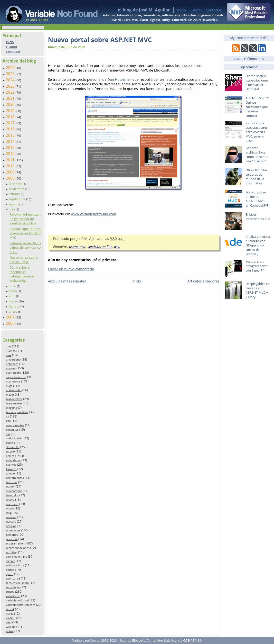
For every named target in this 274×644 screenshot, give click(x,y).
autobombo (14, 390)
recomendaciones (18, 548)
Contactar (214, 10)
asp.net (11, 368)
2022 (11, 92)
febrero (15, 306)
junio (13, 286)
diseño (10, 451)
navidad (11, 517)
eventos (11, 465)
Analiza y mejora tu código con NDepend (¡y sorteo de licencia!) (258, 245)
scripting (12, 552)
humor (10, 486)
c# (7, 416)
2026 (11, 68)
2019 (11, 111)
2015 (11, 135)
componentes (15, 425)
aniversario (13, 359)
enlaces (11, 456)
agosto (14, 204)
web (9, 622)
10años (11, 351)
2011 (11, 160)
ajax (9, 355)
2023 (11, 86)
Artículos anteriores (203, 281)
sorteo (10, 570)
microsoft (12, 504)
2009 (11, 172)
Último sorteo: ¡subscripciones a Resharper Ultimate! (257, 82)
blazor (10, 395)
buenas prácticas (17, 412)
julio (12, 209)
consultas (12, 430)
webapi (11, 627)
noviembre (17, 189)
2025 (11, 74)
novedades (13, 530)
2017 (11, 123)
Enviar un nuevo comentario (71, 269)
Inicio (181, 10)
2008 (11, 178)
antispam (12, 364)
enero (14, 311)
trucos (10, 592)
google (10, 473)
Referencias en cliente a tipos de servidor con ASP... (26, 247)
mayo (13, 291)
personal (12, 539)
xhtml (10, 631)
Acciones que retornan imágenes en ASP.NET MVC (26, 233)
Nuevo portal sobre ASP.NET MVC (24, 260)
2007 (11, 317)
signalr (10, 561)
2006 (11, 323)
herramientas (15, 478)
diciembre (16, 184)
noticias (11, 526)
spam (9, 574)
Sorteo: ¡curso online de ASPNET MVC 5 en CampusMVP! (258, 199)
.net (8, 346)
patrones (12, 535)
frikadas (11, 469)
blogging (11, 408)
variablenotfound (17, 600)
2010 (11, 166)
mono (10, 508)
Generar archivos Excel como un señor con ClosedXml (257, 154)
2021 (11, 98)
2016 (11, 129)
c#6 (8, 421)
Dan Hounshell (119, 79)
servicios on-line (16, 557)
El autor (196, 10)
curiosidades (14, 438)
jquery (10, 500)
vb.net (10, 609)
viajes (9, 613)
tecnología (13, 587)
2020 (11, 104)
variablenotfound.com (20, 605)
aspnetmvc (13, 381)
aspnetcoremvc (16, 377)
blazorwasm (14, 403)
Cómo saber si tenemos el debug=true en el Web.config (22, 274)
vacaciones (13, 596)
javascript (12, 495)
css (8, 434)
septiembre (18, 199)
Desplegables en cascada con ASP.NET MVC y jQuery (258, 290)
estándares (13, 460)
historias (12, 482)
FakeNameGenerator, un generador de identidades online (25, 219)
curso (9, 443)
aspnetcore (13, 373)
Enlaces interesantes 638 (258, 217)
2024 (11, 80)
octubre (15, 194)
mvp (9, 513)
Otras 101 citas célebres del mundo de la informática (256, 177)
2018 (11, 117)
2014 (11, 141)
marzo (14, 301)
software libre (15, 565)
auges (10, 386)
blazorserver (14, 399)
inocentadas (14, 491)
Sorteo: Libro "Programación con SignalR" (256, 266)
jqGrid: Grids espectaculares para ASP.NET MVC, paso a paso (256, 132)
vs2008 (10, 618)
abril (12, 296)
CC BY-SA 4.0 (192, 640)
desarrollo (13, 447)
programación (15, 543)
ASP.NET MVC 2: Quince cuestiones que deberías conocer (257, 107)
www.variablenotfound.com (94, 214)
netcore (11, 522)
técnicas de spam (17, 583)
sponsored (13, 578)
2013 (11, 147)
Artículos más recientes (67, 281)
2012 (11, 154)
